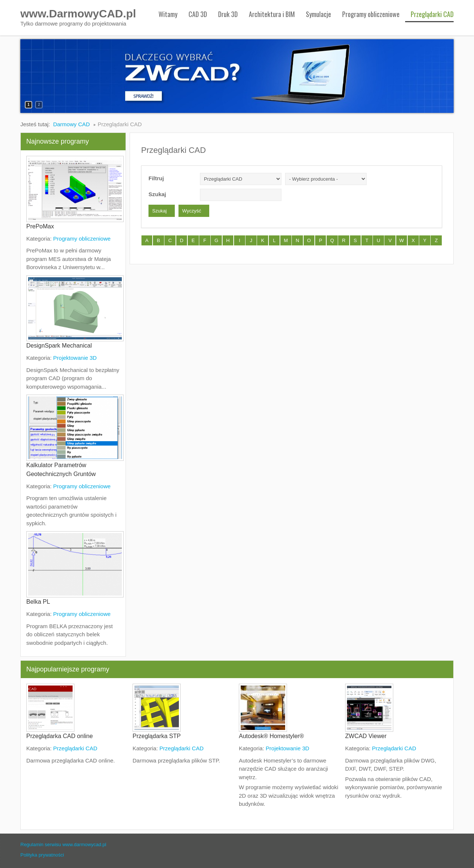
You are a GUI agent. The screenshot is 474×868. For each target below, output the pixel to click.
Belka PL (38, 602)
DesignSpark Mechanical (59, 346)
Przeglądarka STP (157, 736)
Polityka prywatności (42, 855)
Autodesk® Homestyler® (271, 736)
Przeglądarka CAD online (60, 736)
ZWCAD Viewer (366, 736)
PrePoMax (40, 226)
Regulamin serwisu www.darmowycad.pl (63, 844)
